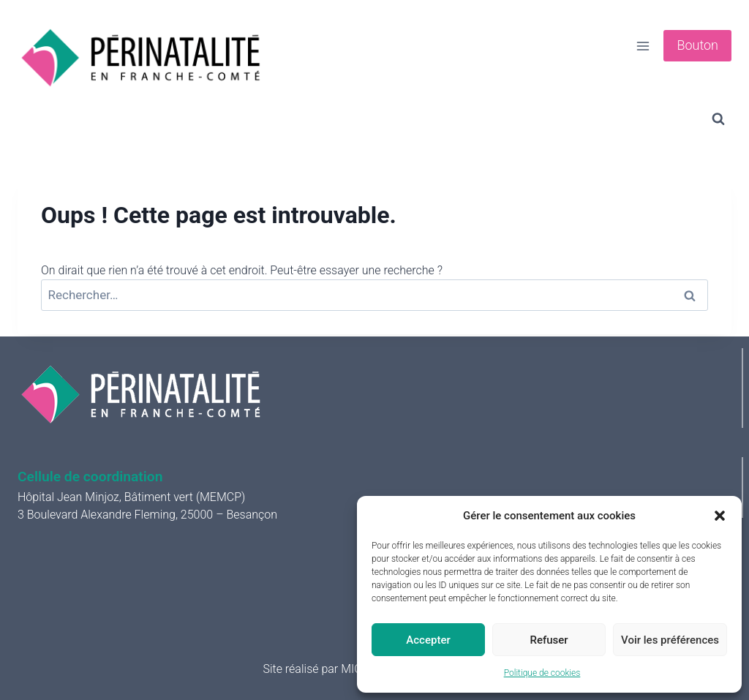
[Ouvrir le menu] (643, 46)
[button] (720, 516)
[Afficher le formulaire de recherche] (718, 119)
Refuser (549, 640)
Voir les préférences (670, 640)
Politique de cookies (542, 673)
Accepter (428, 640)
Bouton (697, 45)
